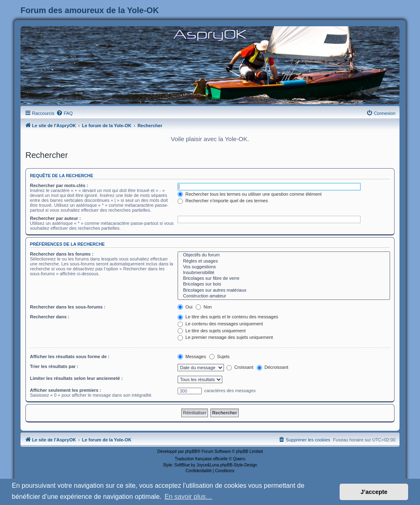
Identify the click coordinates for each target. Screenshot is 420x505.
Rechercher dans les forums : (62, 254)
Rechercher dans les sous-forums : (68, 307)
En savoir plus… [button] (188, 497)
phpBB (191, 451)
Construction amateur (284, 296)
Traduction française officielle (201, 459)
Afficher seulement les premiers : (66, 390)
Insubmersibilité (284, 273)
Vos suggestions (284, 267)
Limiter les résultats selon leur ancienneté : (76, 378)
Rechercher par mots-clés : (59, 185)
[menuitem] (64, 113)
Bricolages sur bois (284, 284)
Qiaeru (239, 459)
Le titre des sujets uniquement (212, 331)
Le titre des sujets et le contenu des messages (228, 317)
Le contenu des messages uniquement (220, 324)
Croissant (240, 367)
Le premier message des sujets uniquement (225, 337)
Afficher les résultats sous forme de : (70, 356)
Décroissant (273, 367)
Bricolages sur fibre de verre (284, 279)
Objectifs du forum (284, 255)
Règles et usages (284, 261)
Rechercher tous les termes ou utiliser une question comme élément (250, 194)
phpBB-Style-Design (239, 465)
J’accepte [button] (374, 492)
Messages (192, 356)
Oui (185, 307)
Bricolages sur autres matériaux (284, 290)
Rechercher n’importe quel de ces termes (223, 201)
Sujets (219, 356)
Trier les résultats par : (54, 366)
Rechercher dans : (50, 317)
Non (204, 307)
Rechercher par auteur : (55, 218)
